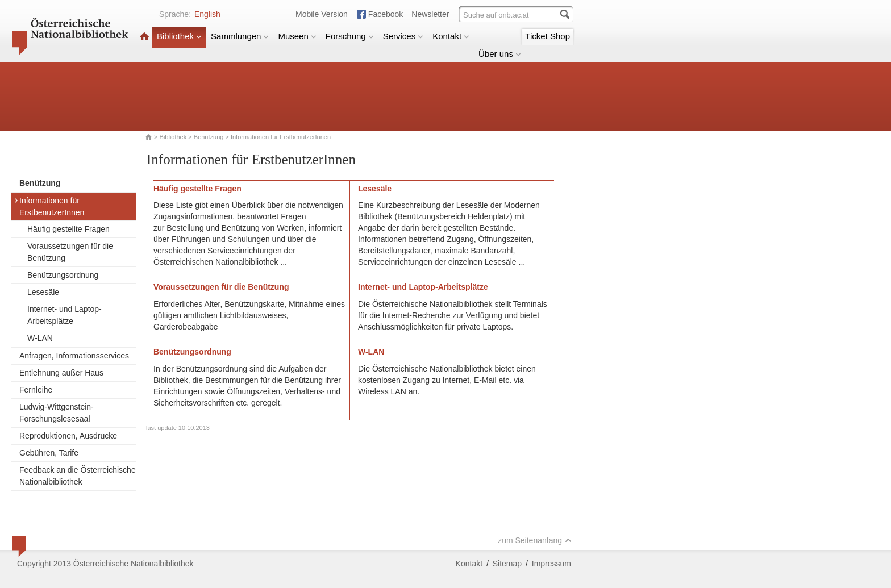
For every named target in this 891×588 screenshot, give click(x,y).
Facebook (386, 14)
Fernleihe (36, 390)
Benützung (209, 137)
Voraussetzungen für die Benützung (70, 252)
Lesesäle (43, 292)
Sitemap (507, 564)
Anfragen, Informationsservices (74, 356)
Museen (297, 36)
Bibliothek (179, 36)
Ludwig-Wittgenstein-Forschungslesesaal (57, 413)
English (207, 14)
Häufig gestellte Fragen (68, 229)
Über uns (500, 54)
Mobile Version (322, 14)
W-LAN (40, 338)
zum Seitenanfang (535, 540)
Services (403, 36)
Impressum (551, 564)
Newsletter (430, 14)
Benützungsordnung (63, 275)
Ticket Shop (547, 36)
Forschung (350, 36)
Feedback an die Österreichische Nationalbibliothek (78, 476)
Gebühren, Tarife (49, 453)
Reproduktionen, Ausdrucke (68, 436)
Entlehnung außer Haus (61, 373)
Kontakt (451, 36)
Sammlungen (240, 36)
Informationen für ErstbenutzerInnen (49, 207)
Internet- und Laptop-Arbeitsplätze (64, 315)
